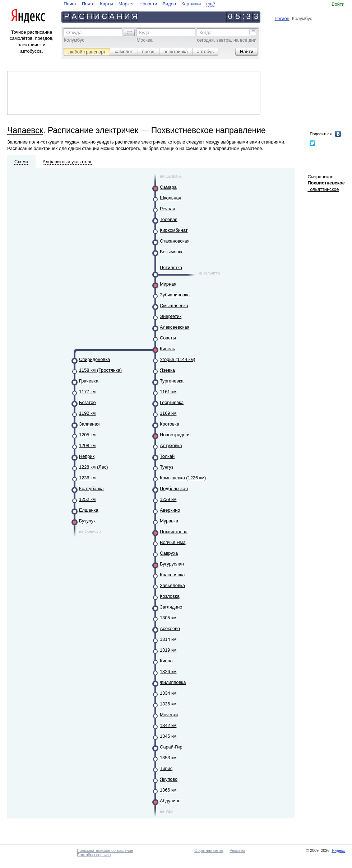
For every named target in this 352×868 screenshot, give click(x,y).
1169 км (168, 413)
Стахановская (175, 241)
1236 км (87, 478)
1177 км (87, 392)
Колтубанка (91, 489)
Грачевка (89, 381)
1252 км (87, 499)
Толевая (169, 219)
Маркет (126, 4)
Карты (106, 4)
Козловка (170, 596)
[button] (129, 32)
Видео (169, 4)
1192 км (87, 413)
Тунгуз (167, 467)
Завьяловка (172, 585)
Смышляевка (174, 306)
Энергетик (171, 316)
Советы (168, 338)
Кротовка (170, 424)
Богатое (87, 402)
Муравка (169, 521)
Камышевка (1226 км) (183, 478)
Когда (205, 32)
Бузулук (87, 521)
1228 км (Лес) (93, 467)
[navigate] (139, 4)
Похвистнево (174, 532)
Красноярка (172, 575)
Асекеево (170, 628)
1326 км (168, 672)
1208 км (87, 445)
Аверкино (170, 510)
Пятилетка (171, 268)
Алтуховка (171, 445)
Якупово (169, 779)
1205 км (87, 435)
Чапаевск (25, 130)
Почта (88, 4)
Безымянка (172, 252)
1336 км (168, 704)
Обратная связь (209, 850)
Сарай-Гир (171, 747)
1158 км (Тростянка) (100, 370)
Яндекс (338, 850)
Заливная (89, 424)
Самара (168, 187)
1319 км (168, 650)
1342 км (168, 725)
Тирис (166, 768)
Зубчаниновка (175, 295)
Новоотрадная (175, 435)
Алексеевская (175, 327)
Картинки (191, 4)
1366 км (168, 790)
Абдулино (170, 801)
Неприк (87, 456)
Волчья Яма (173, 542)
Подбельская (174, 489)
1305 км (168, 618)
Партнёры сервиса (94, 855)
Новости (148, 4)
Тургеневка (172, 381)
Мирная (168, 284)
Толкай (167, 456)
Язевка (167, 370)
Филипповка (173, 682)
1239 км (168, 499)
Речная (167, 209)
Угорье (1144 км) (177, 359)
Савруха (169, 553)
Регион (282, 18)
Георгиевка (172, 402)
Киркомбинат (174, 230)
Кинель (168, 349)
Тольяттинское (323, 189)
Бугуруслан (172, 564)
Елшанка (89, 510)
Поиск (70, 4)
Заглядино (171, 607)
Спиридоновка (94, 359)
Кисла (166, 661)
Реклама (237, 850)
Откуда (74, 32)
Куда (144, 32)
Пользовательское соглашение (105, 850)
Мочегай (169, 715)
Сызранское (320, 177)
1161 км (168, 392)
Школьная (171, 198)
